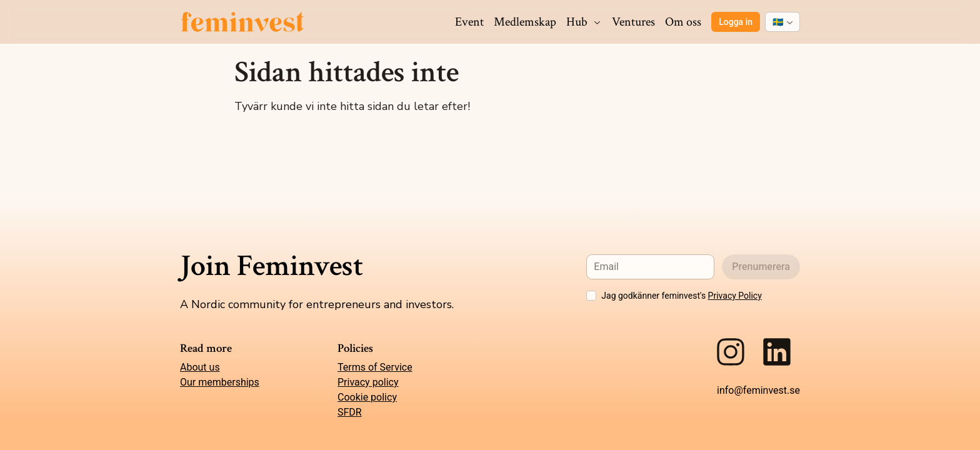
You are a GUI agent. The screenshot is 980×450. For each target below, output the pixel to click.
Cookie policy (367, 397)
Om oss (683, 22)
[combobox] (782, 22)
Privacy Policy (735, 296)
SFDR (350, 412)
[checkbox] (591, 296)
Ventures (633, 22)
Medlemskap (525, 22)
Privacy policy (368, 382)
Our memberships (220, 382)
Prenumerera (761, 267)
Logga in (736, 22)
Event (469, 22)
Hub (584, 22)
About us (200, 367)
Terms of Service (375, 367)
